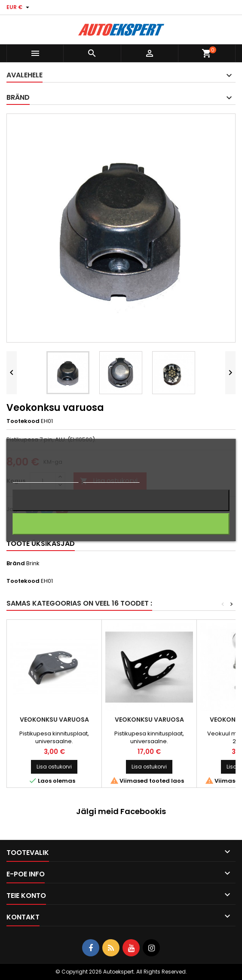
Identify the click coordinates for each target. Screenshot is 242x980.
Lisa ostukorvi (54, 767)
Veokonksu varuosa (54, 720)
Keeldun (121, 500)
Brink (33, 563)
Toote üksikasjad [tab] (41, 544)
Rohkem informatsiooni (45, 479)
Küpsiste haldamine (112, 479)
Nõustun (121, 524)
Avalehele (25, 75)
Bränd (16, 563)
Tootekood (23, 421)
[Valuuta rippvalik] (19, 7)
